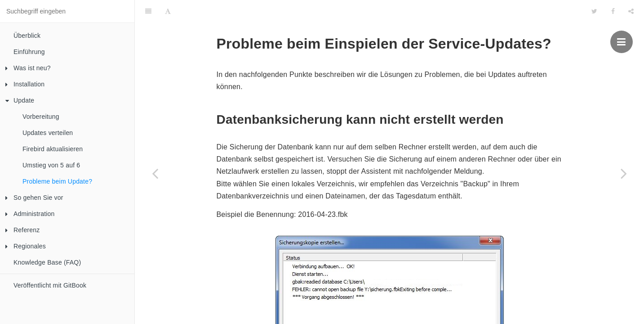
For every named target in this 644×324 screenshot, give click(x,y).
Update (20, 100)
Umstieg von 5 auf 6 (51, 165)
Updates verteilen (48, 133)
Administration (30, 214)
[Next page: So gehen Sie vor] (624, 173)
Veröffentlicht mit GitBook (50, 285)
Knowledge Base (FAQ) (47, 262)
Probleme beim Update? (57, 181)
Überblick (27, 36)
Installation (25, 84)
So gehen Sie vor (34, 198)
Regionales (26, 246)
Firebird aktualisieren (53, 149)
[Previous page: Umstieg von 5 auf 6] (155, 173)
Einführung (29, 52)
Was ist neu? (28, 68)
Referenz (22, 230)
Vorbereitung (41, 117)
